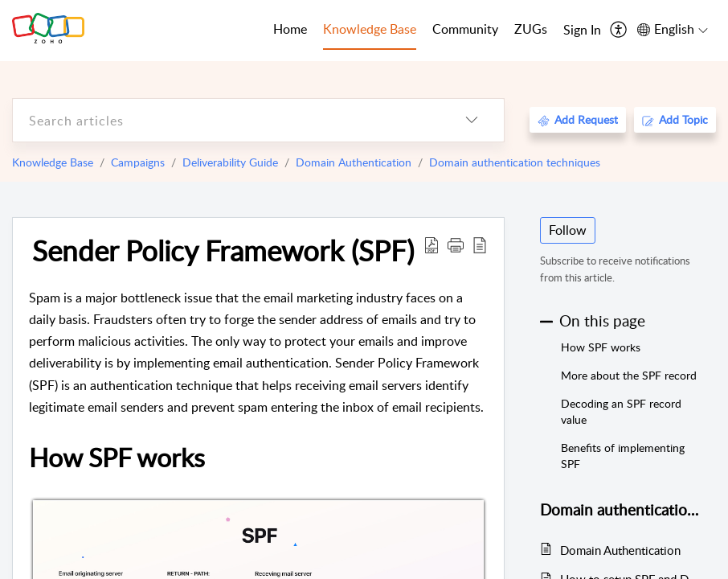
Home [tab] (290, 29)
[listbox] (472, 120)
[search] (226, 120)
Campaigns (138, 162)
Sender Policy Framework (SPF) (223, 250)
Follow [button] (568, 230)
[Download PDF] (431, 244)
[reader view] (480, 244)
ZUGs (531, 29)
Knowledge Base (53, 162)
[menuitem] (582, 31)
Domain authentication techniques (515, 162)
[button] (456, 244)
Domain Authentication (354, 162)
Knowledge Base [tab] (370, 29)
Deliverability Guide (230, 162)
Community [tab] (465, 29)
